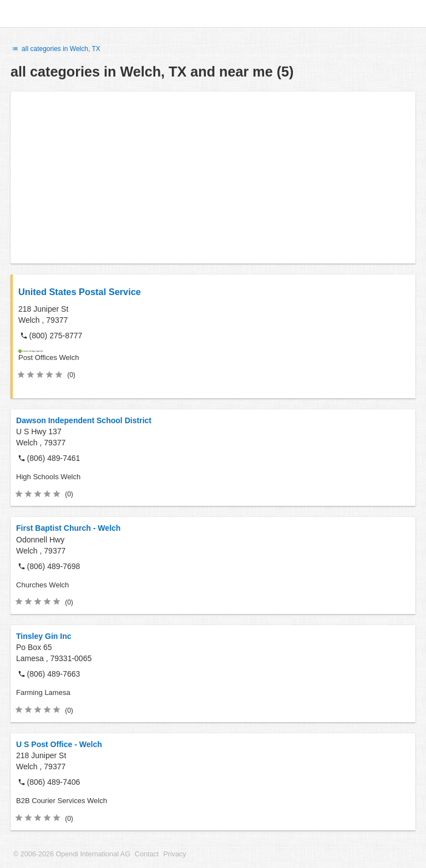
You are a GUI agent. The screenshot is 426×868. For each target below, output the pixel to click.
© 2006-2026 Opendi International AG (72, 854)
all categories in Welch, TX (55, 49)
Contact (147, 854)
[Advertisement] (213, 177)
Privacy (174, 854)
